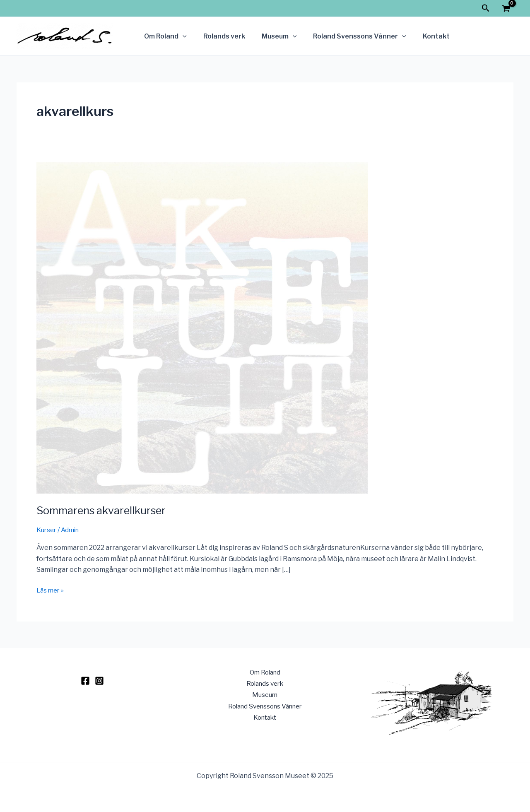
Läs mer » (51, 590)
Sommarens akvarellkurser (104, 510)
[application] (181, 36)
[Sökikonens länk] (486, 8)
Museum (271, 36)
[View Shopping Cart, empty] (506, 10)
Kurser (47, 530)
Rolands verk (219, 36)
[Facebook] (85, 681)
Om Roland (164, 36)
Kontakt (421, 36)
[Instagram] (99, 681)
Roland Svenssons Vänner (348, 36)
